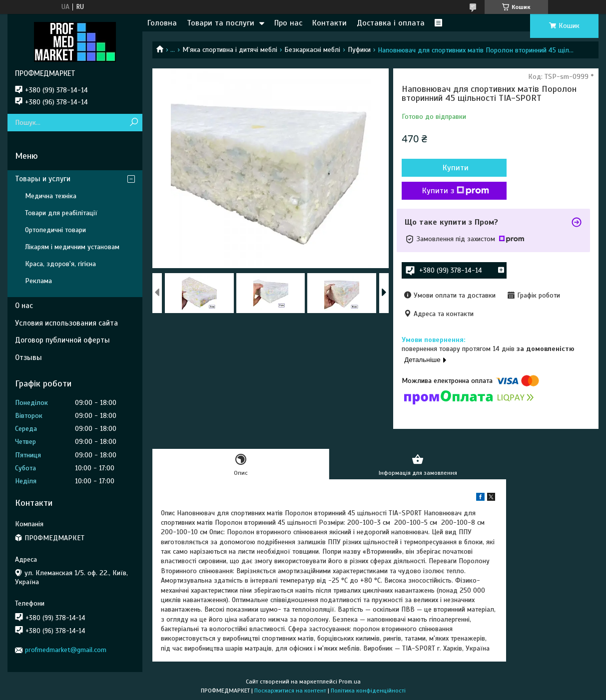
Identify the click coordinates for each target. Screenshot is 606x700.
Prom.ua (350, 682)
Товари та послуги (221, 23)
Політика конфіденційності (368, 691)
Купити (456, 168)
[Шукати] (134, 123)
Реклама (38, 281)
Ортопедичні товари (55, 230)
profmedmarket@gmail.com (66, 650)
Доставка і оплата (391, 23)
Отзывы (28, 357)
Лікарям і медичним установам (72, 247)
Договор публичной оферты (62, 340)
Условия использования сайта (66, 323)
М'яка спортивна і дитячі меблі (230, 50)
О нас (24, 306)
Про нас (288, 23)
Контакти (329, 23)
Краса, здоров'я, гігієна (60, 264)
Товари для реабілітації (61, 213)
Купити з (456, 191)
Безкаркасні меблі (312, 50)
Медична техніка (51, 196)
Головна (162, 23)
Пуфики (359, 50)
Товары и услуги (43, 179)
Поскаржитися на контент (290, 691)
